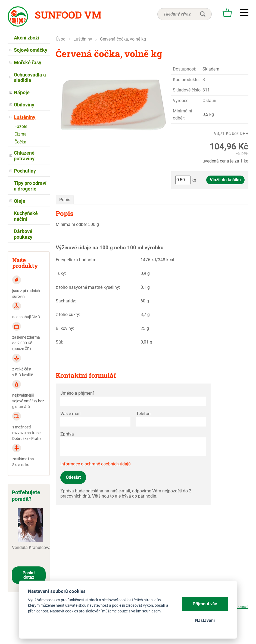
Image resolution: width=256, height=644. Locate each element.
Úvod (61, 39)
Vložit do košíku (225, 180)
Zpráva (67, 434)
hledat (203, 14)
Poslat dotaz (29, 575)
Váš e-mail (70, 414)
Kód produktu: (186, 80)
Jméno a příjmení (77, 393)
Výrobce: (181, 101)
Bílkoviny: (65, 328)
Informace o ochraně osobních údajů (96, 464)
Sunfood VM (68, 15)
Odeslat (73, 477)
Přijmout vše (205, 604)
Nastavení (205, 620)
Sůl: (59, 342)
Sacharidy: (66, 301)
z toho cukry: (68, 315)
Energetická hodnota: (76, 260)
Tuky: (61, 273)
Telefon (143, 414)
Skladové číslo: (187, 90)
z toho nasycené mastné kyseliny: (88, 287)
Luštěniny (83, 39)
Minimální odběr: (182, 114)
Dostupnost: (185, 69)
